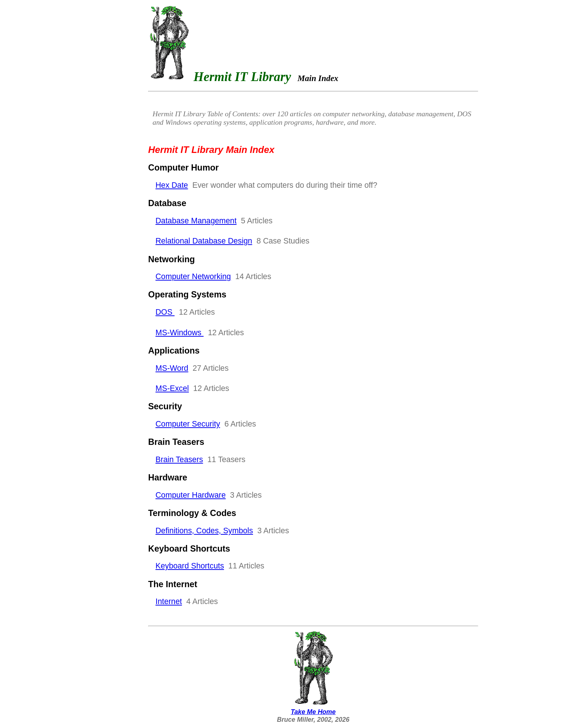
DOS (165, 312)
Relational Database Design (204, 241)
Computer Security (188, 424)
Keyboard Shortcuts (190, 566)
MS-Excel (172, 388)
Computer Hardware (191, 495)
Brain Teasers (179, 460)
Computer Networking (193, 277)
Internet (169, 601)
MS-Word (172, 368)
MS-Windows (180, 333)
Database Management (196, 221)
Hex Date (172, 185)
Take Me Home (313, 708)
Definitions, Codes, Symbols (204, 531)
